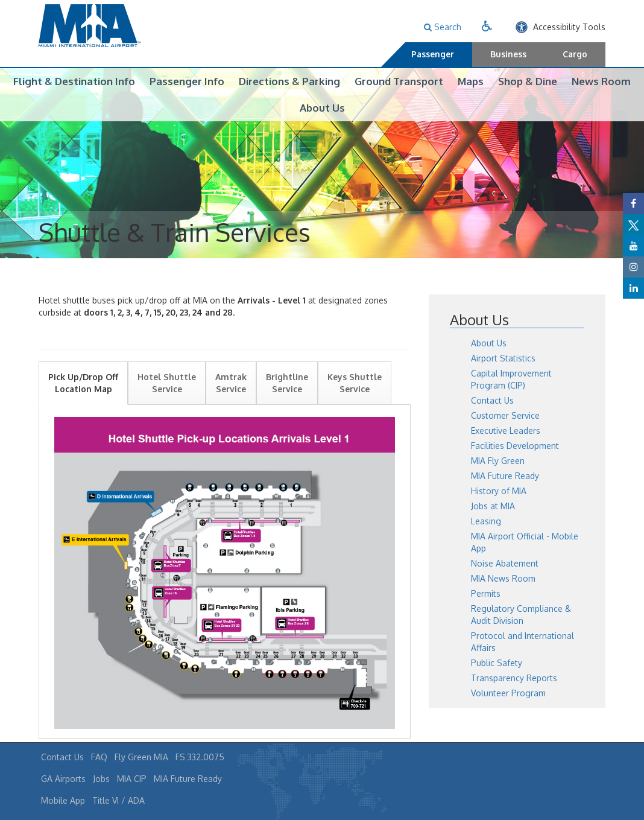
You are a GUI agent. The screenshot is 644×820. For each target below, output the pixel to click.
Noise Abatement (505, 581)
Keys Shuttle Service (355, 401)
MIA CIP (132, 779)
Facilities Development (515, 464)
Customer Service (505, 434)
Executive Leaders (506, 449)
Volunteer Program (508, 711)
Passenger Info (187, 81)
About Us (322, 108)
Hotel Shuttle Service (167, 401)
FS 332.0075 (200, 757)
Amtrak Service (231, 401)
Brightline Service (287, 401)
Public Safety (497, 681)
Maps (471, 81)
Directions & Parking (289, 81)
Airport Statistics (503, 376)
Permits (486, 612)
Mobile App (63, 800)
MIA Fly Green (498, 479)
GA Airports (63, 779)
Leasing (486, 539)
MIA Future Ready (505, 494)
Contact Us (492, 418)
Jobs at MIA (493, 524)
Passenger (433, 54)
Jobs (101, 779)
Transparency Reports (514, 696)
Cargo (575, 54)
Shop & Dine (528, 81)
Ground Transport (399, 81)
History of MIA (499, 509)
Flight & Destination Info (74, 81)
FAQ (99, 757)
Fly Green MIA (141, 757)
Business (508, 54)
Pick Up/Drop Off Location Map (83, 401)
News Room (601, 81)
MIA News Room (503, 596)
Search (443, 27)
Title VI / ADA (118, 800)
